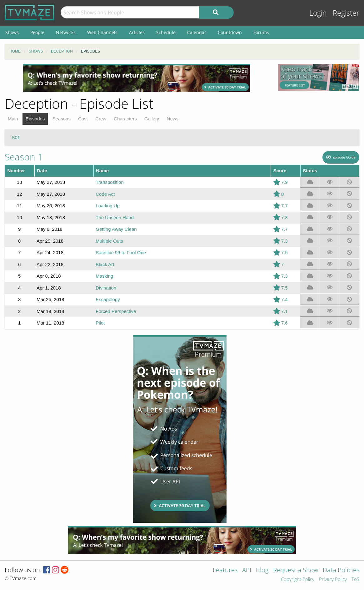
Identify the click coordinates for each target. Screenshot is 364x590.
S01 (16, 137)
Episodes (35, 119)
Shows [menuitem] (12, 32)
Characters (125, 119)
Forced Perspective (116, 311)
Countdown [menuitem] (230, 32)
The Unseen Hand (115, 217)
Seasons (62, 119)
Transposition (110, 182)
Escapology (108, 299)
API (247, 570)
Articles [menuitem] (137, 32)
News (173, 119)
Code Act (105, 194)
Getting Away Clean (116, 229)
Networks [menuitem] (66, 32)
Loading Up (108, 206)
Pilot (100, 323)
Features (225, 570)
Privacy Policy (333, 580)
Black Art (105, 264)
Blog (262, 570)
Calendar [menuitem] (197, 32)
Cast (83, 119)
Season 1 (24, 157)
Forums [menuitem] (261, 32)
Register (346, 13)
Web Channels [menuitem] (102, 32)
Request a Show (296, 570)
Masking (104, 276)
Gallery (152, 119)
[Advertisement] (137, 78)
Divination (106, 288)
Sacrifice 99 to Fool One (121, 252)
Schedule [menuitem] (166, 32)
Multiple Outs (109, 241)
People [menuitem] (37, 32)
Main (13, 119)
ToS (355, 580)
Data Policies (341, 570)
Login (318, 13)
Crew (101, 119)
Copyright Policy (298, 580)
